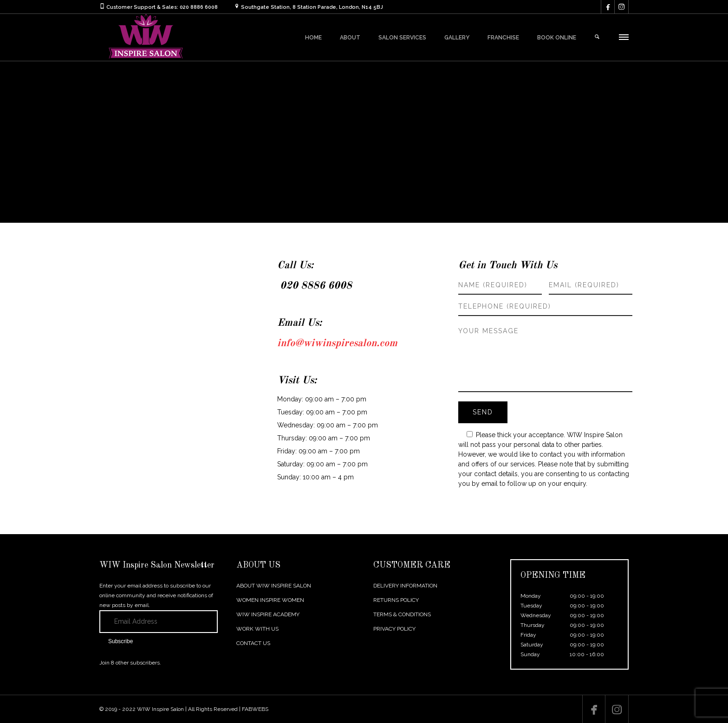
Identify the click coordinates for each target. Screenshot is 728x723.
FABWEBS (255, 709)
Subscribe (120, 641)
